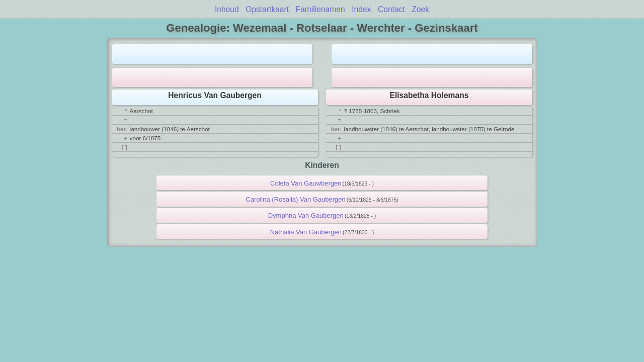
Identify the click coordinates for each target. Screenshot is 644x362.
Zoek (420, 9)
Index (361, 9)
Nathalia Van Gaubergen (306, 232)
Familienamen (320, 9)
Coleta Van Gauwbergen (306, 183)
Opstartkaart (267, 9)
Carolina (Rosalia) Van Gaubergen (295, 199)
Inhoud (227, 9)
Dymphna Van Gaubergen (306, 215)
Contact (391, 9)
